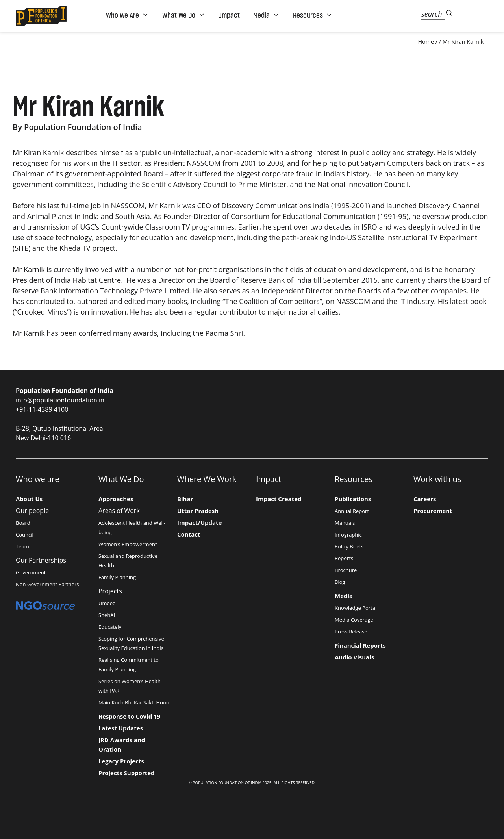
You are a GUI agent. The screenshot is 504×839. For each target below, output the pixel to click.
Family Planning (117, 577)
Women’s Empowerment (128, 544)
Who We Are (127, 15)
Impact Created (279, 499)
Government (31, 572)
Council (25, 535)
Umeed (107, 603)
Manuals (345, 523)
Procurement (433, 511)
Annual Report (352, 511)
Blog (340, 582)
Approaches (116, 499)
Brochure (346, 570)
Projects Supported (127, 773)
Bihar (185, 499)
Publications (353, 499)
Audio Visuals (354, 657)
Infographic (348, 535)
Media (266, 15)
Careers (425, 499)
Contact (189, 534)
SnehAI (107, 615)
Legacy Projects (121, 761)
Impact (229, 15)
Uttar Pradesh (198, 511)
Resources (313, 15)
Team (22, 546)
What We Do (184, 15)
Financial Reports (360, 645)
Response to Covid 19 (129, 716)
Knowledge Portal (356, 608)
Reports (344, 558)
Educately (110, 627)
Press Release (351, 632)
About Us (29, 499)
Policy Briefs (349, 546)
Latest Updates (121, 728)
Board (23, 523)
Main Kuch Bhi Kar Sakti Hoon (134, 702)
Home (426, 42)
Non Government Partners (47, 584)
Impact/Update (199, 522)
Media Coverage (354, 620)
